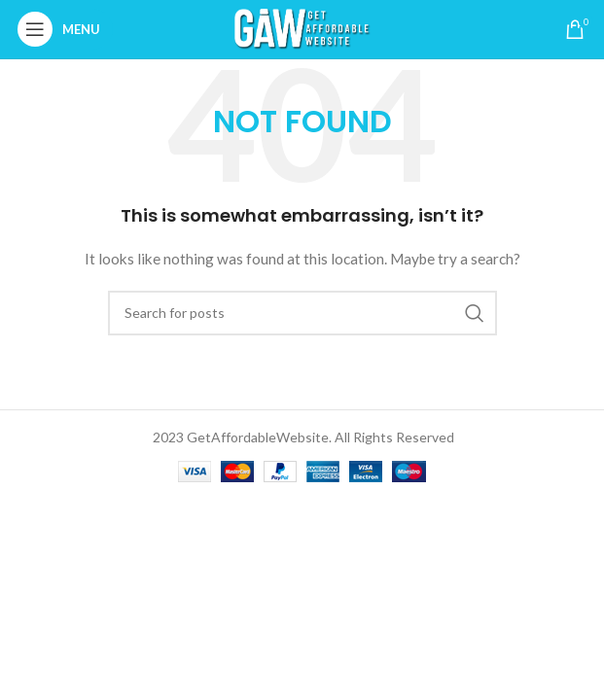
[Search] (302, 313)
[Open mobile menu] (64, 29)
